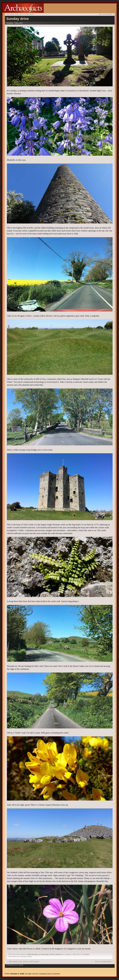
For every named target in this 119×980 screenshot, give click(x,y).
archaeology (44, 954)
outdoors (58, 954)
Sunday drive (18, 19)
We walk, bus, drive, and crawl (20, 14)
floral (52, 954)
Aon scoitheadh (106, 14)
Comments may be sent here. (50, 974)
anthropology (32, 954)
